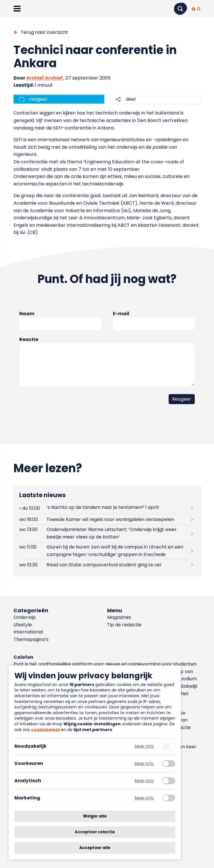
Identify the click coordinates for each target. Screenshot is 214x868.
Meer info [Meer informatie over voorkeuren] (144, 764)
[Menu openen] (17, 9)
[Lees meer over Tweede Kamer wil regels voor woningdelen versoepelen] (107, 519)
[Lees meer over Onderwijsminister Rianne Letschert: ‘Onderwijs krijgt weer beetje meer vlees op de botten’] (107, 533)
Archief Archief (44, 78)
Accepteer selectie (95, 832)
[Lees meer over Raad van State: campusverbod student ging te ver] (107, 565)
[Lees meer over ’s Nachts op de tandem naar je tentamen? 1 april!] (107, 508)
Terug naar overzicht (44, 32)
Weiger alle (95, 816)
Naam (27, 314)
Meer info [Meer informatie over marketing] (144, 798)
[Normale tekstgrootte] (193, 9)
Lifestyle (23, 625)
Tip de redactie (124, 625)
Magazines (119, 617)
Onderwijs (25, 617)
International (28, 632)
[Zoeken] (180, 9)
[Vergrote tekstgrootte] (199, 9)
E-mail (121, 314)
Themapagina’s (31, 639)
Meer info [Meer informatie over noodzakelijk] (144, 746)
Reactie (29, 339)
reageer (38, 99)
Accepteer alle (95, 848)
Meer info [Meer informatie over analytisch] (144, 781)
